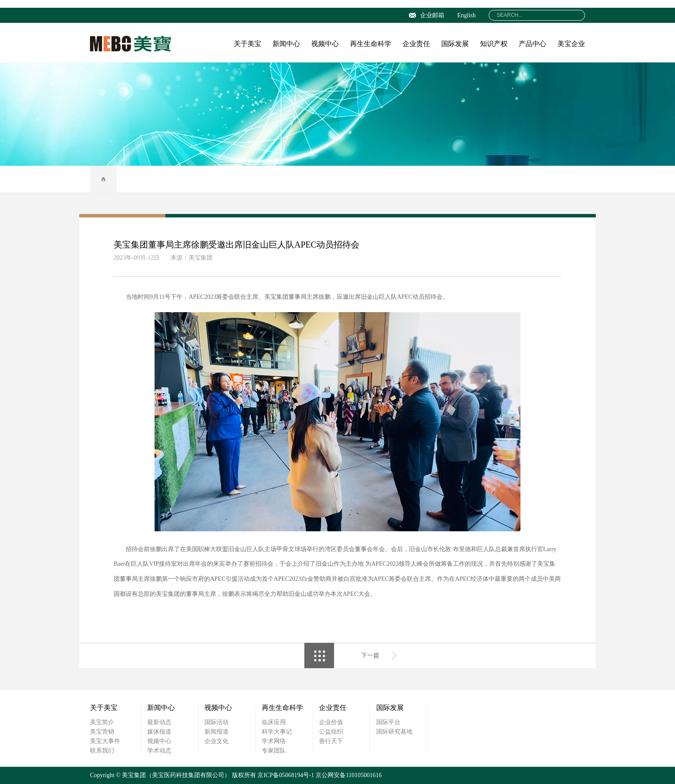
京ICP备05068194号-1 (286, 775)
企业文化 (217, 741)
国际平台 (388, 722)
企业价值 (331, 722)
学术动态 (159, 751)
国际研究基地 (394, 732)
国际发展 (455, 44)
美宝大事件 (105, 741)
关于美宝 (248, 44)
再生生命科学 (371, 44)
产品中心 (533, 44)
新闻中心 (286, 44)
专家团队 (274, 751)
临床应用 (274, 722)
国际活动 (217, 722)
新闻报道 (217, 732)
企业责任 (416, 44)
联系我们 (102, 751)
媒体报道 (159, 732)
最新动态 (159, 722)
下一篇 (370, 655)
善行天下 (331, 741)
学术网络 (274, 741)
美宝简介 (102, 722)
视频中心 (325, 44)
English (466, 15)
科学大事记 (277, 732)
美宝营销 (102, 732)
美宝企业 (571, 44)
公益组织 (331, 732)
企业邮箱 (427, 15)
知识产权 (494, 44)
